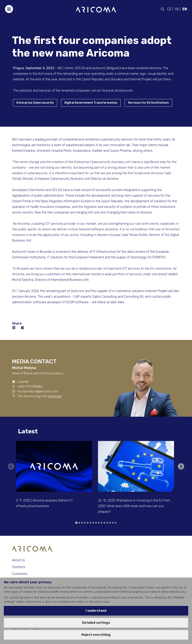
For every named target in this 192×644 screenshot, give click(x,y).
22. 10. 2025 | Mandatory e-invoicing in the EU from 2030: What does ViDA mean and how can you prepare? (134, 506)
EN (185, 9)
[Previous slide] (11, 466)
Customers (20, 574)
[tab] (76, 523)
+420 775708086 (30, 387)
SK (177, 9)
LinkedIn (23, 382)
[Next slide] (181, 466)
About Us (18, 560)
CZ (169, 9)
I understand (96, 611)
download (54, 396)
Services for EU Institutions (148, 103)
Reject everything (96, 635)
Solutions (19, 567)
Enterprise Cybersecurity (35, 103)
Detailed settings (96, 623)
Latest (28, 431)
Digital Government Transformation (91, 103)
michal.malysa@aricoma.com (38, 391)
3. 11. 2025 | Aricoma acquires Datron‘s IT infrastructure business (44, 503)
